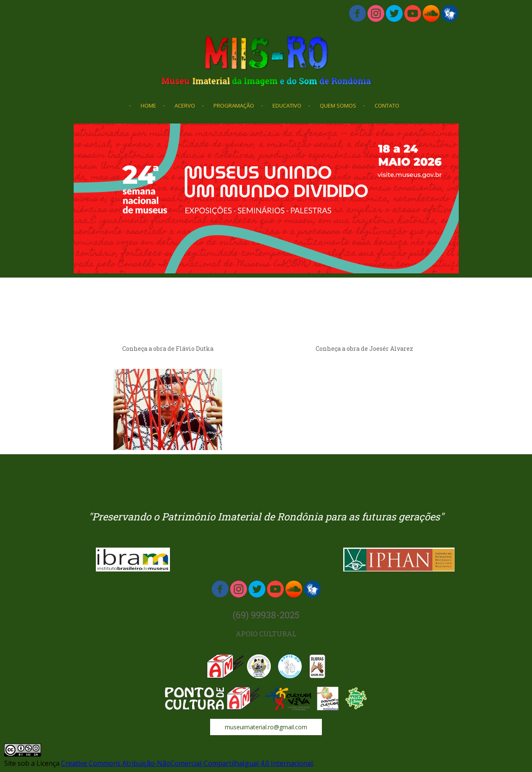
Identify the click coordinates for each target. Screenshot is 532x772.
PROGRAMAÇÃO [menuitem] (234, 106)
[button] (266, 727)
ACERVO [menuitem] (185, 106)
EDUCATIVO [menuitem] (287, 106)
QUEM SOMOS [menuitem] (338, 106)
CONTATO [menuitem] (387, 106)
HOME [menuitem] (148, 106)
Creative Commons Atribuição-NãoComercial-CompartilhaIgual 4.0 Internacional (187, 763)
